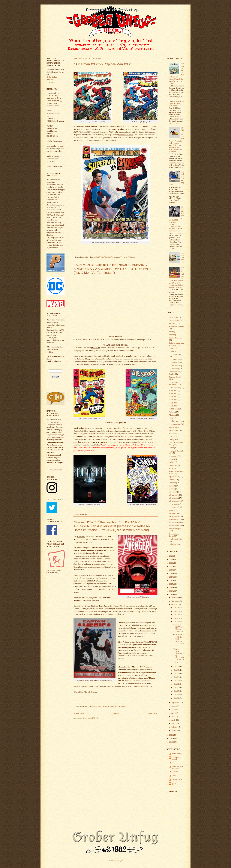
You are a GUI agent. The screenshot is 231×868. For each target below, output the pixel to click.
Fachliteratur (173, 409)
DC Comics (173, 360)
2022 (171, 559)
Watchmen (173, 513)
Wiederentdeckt (174, 519)
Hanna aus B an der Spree (177, 768)
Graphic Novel (174, 421)
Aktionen (172, 323)
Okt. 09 (176, 691)
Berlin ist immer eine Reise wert (176, 344)
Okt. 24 (176, 622)
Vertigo (171, 510)
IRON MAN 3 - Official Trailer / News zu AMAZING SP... (178, 640)
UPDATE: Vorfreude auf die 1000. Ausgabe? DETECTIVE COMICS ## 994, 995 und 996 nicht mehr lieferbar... (176, 219)
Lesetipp (172, 439)
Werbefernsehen (175, 516)
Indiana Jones (174, 427)
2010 (171, 738)
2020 (171, 566)
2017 (171, 577)
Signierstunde (174, 477)
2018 (171, 574)
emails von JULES (175, 539)
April (174, 720)
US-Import (105, 706)
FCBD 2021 (173, 406)
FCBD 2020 (173, 403)
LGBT (171, 436)
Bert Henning (177, 754)
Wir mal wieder (174, 522)
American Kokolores (176, 326)
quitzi (174, 783)
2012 (171, 595)
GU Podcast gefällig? (183, 258)
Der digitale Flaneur (176, 759)
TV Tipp (172, 489)
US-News (124, 257)
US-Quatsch (131, 257)
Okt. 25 (176, 618)
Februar (174, 727)
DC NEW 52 (173, 363)
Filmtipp (172, 415)
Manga (171, 448)
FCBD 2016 (173, 391)
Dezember (175, 598)
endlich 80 (172, 544)
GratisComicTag (175, 424)
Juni (173, 713)
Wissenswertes (174, 526)
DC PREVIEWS (175, 366)
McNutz (175, 772)
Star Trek (172, 480)
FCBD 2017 (173, 394)
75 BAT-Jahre (174, 317)
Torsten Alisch (177, 780)
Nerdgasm (116, 257)
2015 (171, 584)
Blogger (120, 861)
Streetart (172, 486)
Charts (171, 348)
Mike (174, 776)
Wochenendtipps (175, 529)
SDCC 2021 (173, 468)
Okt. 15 (176, 673)
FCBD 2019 (173, 400)
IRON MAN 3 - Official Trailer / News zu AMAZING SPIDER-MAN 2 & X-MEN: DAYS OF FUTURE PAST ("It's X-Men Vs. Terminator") (112, 269)
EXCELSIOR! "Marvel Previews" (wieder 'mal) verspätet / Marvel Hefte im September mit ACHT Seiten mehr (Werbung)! (177, 140)
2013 (171, 591)
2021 (171, 563)
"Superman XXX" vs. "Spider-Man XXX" (103, 64)
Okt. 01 (176, 698)
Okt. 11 (176, 684)
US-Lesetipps (114, 706)
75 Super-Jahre (174, 320)
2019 (171, 570)
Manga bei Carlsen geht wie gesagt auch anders (176, 103)
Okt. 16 (176, 670)
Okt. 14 (176, 677)
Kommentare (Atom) (90, 718)
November (175, 601)
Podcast (172, 462)
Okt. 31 (176, 608)
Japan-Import (174, 430)
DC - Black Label (175, 354)
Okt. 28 (176, 615)
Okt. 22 (176, 666)
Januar (174, 731)
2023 (171, 556)
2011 (171, 735)
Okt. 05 (176, 694)
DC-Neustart (173, 369)
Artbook (172, 335)
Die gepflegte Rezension (174, 383)
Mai (173, 717)
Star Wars (172, 483)
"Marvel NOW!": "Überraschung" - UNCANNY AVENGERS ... (179, 655)
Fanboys (98, 706)
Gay (170, 418)
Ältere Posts (152, 714)
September (175, 702)
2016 (171, 580)
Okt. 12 (176, 681)
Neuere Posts (79, 714)
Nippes (171, 459)
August (174, 706)
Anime (171, 332)
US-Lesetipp (173, 498)
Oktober (175, 605)
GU (173, 763)
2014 (171, 587)
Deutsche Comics (175, 377)
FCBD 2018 (173, 397)
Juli (173, 709)
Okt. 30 (176, 611)
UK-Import (173, 492)
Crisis (171, 351)
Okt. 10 (176, 688)
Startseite (116, 714)
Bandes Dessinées (175, 338)
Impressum (50, 82)
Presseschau (173, 465)
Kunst (171, 433)
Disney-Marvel (174, 388)
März (174, 723)
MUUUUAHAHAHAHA (104, 257)
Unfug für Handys (55, 470)
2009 (171, 742)
